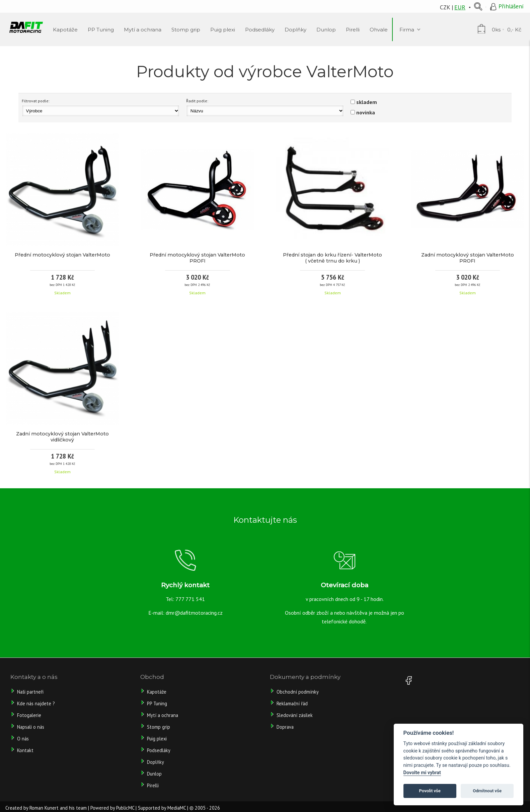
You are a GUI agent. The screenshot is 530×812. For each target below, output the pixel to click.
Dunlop (154, 774)
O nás (23, 739)
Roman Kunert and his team (58, 808)
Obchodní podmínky (298, 692)
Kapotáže (157, 692)
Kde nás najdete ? (36, 703)
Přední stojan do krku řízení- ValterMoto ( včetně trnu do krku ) (332, 258)
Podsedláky (159, 750)
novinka (366, 112)
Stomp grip (159, 727)
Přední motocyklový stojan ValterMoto (62, 255)
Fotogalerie (29, 715)
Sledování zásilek (295, 715)
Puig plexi (157, 739)
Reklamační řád (292, 703)
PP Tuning (157, 703)
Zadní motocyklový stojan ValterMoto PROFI (468, 258)
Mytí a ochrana (163, 715)
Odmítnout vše (487, 791)
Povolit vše (430, 791)
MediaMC (177, 808)
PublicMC (125, 808)
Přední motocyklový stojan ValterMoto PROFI (197, 258)
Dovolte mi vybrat (422, 773)
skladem (367, 102)
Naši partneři (30, 692)
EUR (460, 7)
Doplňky (156, 762)
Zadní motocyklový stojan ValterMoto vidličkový (62, 437)
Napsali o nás (31, 727)
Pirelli (154, 785)
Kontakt (25, 750)
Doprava (285, 727)
